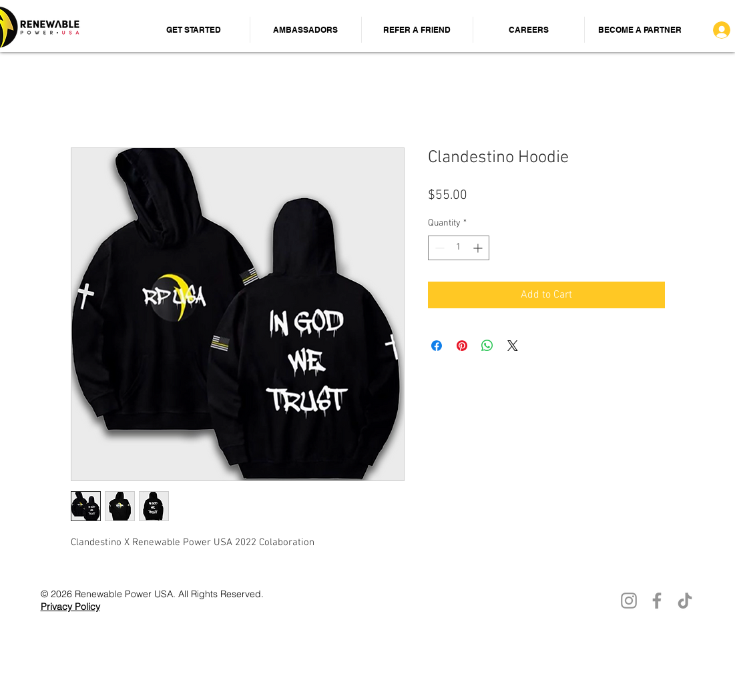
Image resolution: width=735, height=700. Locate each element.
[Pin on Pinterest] (462, 346)
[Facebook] (657, 601)
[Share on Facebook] (437, 346)
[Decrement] (438, 248)
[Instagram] (629, 601)
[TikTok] (685, 601)
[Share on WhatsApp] (487, 346)
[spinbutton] (459, 248)
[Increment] (479, 248)
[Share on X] (513, 346)
